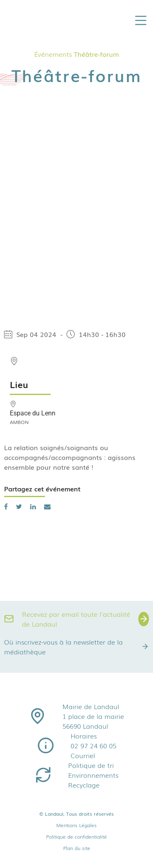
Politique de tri (91, 765)
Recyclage (84, 785)
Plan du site (77, 848)
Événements (53, 54)
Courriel (83, 755)
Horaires (84, 736)
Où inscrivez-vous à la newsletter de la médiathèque (76, 647)
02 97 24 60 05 (93, 745)
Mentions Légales (76, 825)
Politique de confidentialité (76, 837)
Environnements (93, 775)
